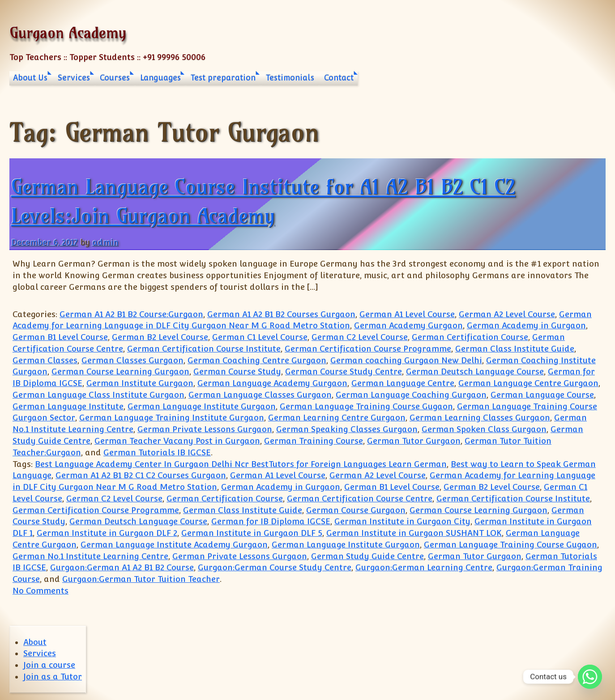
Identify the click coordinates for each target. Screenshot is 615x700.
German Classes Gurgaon (132, 360)
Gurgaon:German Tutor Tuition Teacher (141, 579)
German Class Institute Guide (515, 349)
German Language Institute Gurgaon (202, 406)
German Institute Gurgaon (140, 383)
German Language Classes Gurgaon (260, 395)
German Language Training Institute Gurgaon (172, 418)
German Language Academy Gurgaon (272, 383)
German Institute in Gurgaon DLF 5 (252, 533)
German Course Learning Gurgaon (120, 371)
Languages (160, 78)
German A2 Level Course (507, 314)
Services (74, 78)
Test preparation (223, 78)
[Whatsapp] (590, 677)
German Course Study (237, 371)
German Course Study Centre (344, 371)
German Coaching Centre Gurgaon (257, 360)
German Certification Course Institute (204, 349)
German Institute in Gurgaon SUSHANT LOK (414, 533)
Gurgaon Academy (68, 32)
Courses (115, 78)
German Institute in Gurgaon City (402, 521)
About (35, 642)
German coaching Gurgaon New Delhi (406, 360)
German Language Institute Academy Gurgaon (174, 545)
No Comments (41, 591)
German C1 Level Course (260, 337)
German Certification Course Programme (368, 349)
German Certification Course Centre (360, 498)
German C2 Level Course (360, 337)
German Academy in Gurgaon (526, 325)
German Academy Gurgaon (408, 325)
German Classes (45, 360)
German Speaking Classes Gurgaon (347, 429)
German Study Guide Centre (367, 556)
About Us (30, 78)
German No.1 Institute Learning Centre (90, 556)
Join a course (49, 665)
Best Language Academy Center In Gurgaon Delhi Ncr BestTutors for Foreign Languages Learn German (241, 464)
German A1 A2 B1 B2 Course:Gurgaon (131, 314)
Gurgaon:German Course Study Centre (275, 567)
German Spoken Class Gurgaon (484, 429)
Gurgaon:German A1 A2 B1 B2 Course (122, 567)
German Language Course (542, 395)
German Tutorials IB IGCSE (157, 452)
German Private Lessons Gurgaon (205, 429)
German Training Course (314, 441)
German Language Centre (403, 383)
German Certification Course (470, 337)
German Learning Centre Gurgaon (337, 418)
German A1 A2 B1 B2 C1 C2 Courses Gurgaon (141, 475)
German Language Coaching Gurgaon (411, 395)
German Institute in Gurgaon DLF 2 (107, 533)
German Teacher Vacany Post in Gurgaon (177, 441)
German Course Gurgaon (356, 510)
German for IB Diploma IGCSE (271, 521)
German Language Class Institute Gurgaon (98, 395)
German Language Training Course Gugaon (366, 406)
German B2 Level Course (160, 337)
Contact (339, 78)
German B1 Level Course (60, 337)
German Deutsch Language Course (475, 371)
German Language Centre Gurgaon (528, 383)
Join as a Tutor (53, 677)
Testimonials (290, 78)
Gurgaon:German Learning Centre (424, 567)
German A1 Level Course (407, 314)
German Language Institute (68, 406)
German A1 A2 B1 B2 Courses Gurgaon (281, 314)
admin (105, 242)
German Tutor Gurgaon (414, 441)
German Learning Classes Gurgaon (480, 418)
